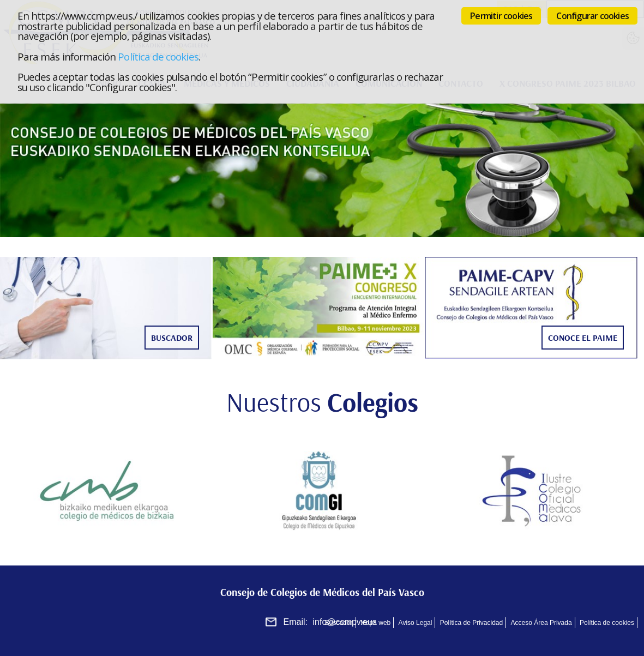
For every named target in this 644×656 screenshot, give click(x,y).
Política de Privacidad (471, 623)
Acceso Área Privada (541, 623)
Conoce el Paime (583, 338)
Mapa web (375, 623)
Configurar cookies (592, 16)
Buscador (172, 338)
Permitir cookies (501, 16)
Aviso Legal (416, 623)
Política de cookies (158, 56)
